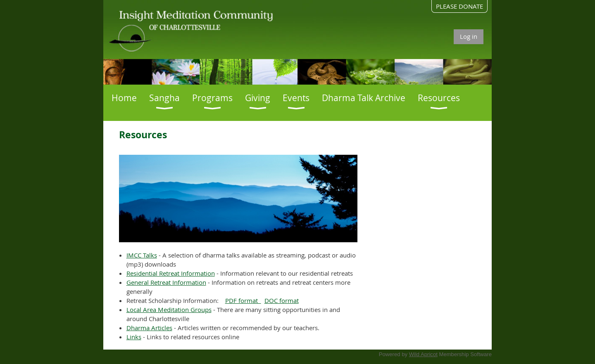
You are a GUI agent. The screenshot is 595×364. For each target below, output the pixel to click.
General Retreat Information (166, 282)
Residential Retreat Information (171, 273)
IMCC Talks (142, 255)
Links (134, 337)
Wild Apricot (423, 354)
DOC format (282, 300)
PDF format (243, 300)
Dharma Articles (149, 328)
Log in (469, 36)
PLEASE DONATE (459, 6)
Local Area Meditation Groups (169, 310)
